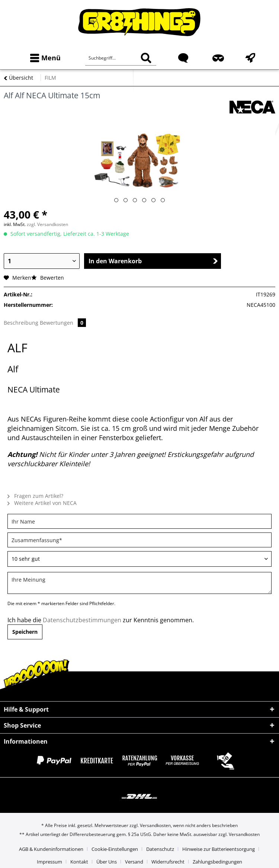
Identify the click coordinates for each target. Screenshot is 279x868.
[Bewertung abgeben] (139, 559)
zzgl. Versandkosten (47, 224)
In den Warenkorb (153, 261)
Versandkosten (155, 825)
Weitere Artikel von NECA (42, 503)
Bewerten (48, 278)
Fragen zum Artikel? (35, 496)
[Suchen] (146, 58)
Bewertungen (63, 323)
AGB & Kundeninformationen (51, 849)
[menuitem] (44, 58)
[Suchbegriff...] (121, 58)
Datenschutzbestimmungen (82, 620)
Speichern (25, 632)
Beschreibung (21, 323)
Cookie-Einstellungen (115, 849)
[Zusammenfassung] (139, 540)
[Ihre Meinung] (139, 583)
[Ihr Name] (139, 521)
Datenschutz (160, 849)
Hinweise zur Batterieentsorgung (219, 849)
